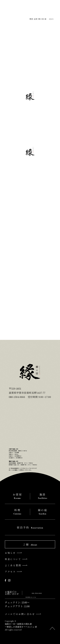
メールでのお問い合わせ (20, 614)
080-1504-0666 (37, 593)
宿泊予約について (16, 320)
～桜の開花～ (12, 121)
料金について (13, 559)
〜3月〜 (9, 177)
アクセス (10, 572)
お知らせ (9, 126)
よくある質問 (13, 565)
